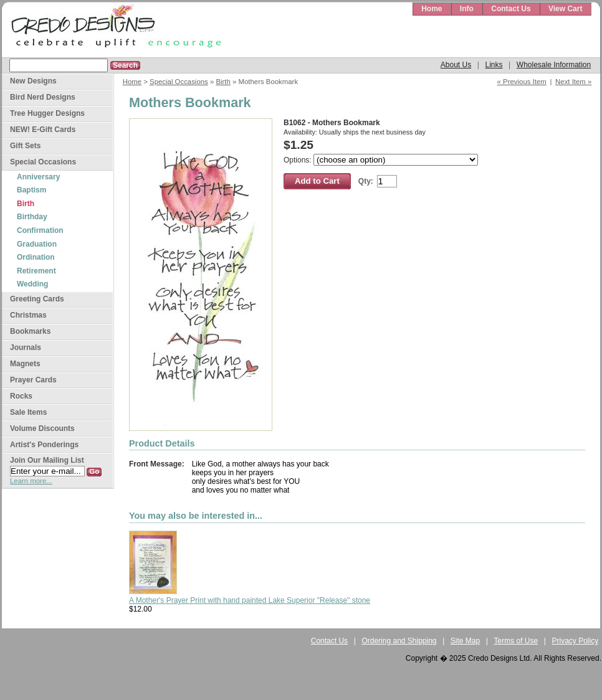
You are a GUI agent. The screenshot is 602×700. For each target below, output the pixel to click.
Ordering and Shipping (399, 641)
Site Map (465, 641)
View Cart (565, 9)
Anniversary (38, 177)
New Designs (33, 81)
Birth (223, 82)
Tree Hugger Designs (47, 113)
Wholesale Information (554, 65)
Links (494, 65)
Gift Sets (25, 146)
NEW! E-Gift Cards (43, 130)
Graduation (37, 244)
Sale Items (28, 412)
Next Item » (573, 82)
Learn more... (31, 481)
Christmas (28, 315)
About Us (456, 65)
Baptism (31, 190)
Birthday (32, 217)
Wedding (32, 284)
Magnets (25, 364)
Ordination (36, 257)
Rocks (21, 396)
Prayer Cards (33, 380)
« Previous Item (522, 82)
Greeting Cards (37, 299)
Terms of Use (516, 641)
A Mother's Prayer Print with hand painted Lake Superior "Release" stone (250, 600)
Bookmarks (30, 331)
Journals (26, 348)
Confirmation (40, 230)
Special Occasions (179, 82)
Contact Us (511, 9)
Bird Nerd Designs (43, 97)
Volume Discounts (42, 428)
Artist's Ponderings (44, 445)
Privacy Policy (576, 641)
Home (432, 9)
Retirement (36, 271)
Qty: (366, 181)
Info (467, 9)
